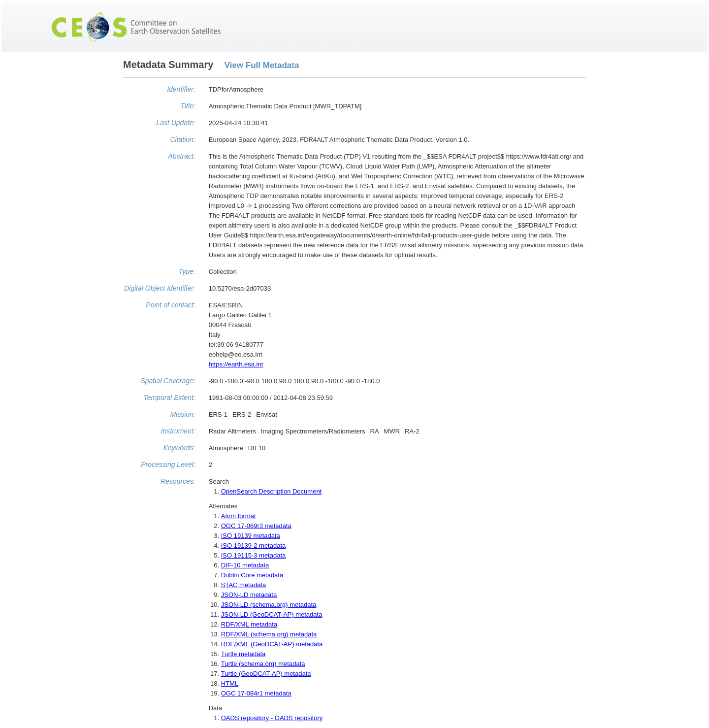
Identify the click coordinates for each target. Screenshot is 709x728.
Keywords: (179, 448)
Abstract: (181, 156)
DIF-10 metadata (245, 565)
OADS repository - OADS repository (272, 718)
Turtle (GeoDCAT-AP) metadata (266, 674)
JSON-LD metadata (249, 595)
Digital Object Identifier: (160, 288)
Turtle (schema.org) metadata (263, 664)
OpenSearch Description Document (272, 491)
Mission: (182, 414)
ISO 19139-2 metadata (254, 546)
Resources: (178, 481)
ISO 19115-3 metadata (254, 555)
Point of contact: (170, 305)
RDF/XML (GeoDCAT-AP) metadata (272, 644)
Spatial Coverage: (168, 381)
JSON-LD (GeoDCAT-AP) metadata (272, 614)
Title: (188, 106)
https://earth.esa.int (236, 364)
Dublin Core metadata (252, 575)
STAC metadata (244, 585)
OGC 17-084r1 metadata (256, 693)
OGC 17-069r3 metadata (256, 526)
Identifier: (181, 89)
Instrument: (178, 431)
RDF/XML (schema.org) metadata (269, 634)
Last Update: (176, 123)
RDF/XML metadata (249, 624)
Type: (187, 271)
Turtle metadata (243, 654)
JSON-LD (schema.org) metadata (269, 605)
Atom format (239, 516)
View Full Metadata (262, 65)
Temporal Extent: (169, 397)
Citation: (182, 139)
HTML (230, 683)
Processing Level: (168, 464)
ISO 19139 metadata (251, 536)
